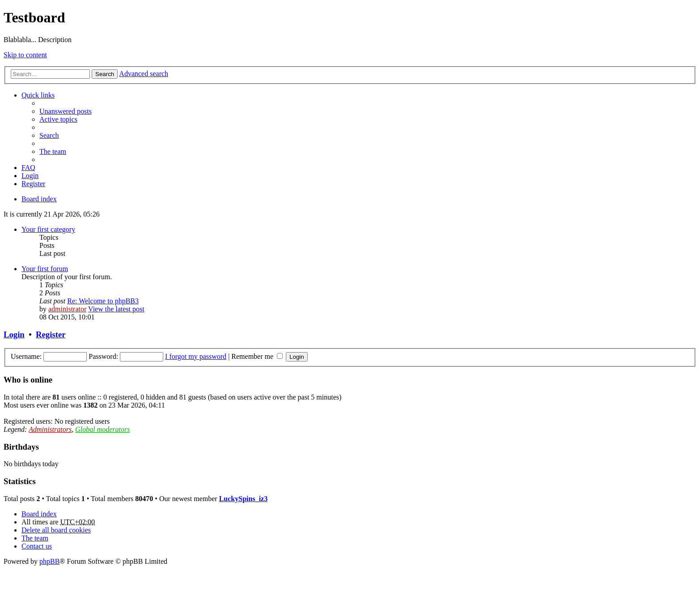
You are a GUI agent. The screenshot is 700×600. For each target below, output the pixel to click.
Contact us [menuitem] (37, 546)
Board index (39, 514)
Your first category (48, 229)
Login (14, 334)
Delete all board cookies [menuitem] (56, 530)
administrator (67, 309)
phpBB (49, 561)
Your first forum (45, 269)
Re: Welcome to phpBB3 (103, 301)
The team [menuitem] (53, 151)
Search (105, 74)
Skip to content (25, 55)
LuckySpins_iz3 (243, 499)
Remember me (257, 356)
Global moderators (102, 429)
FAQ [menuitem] (28, 168)
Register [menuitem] (33, 184)
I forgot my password (196, 356)
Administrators (50, 429)
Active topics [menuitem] (58, 119)
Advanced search (144, 74)
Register (51, 334)
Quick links (38, 95)
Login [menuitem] (30, 176)
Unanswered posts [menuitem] (66, 111)
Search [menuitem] (49, 135)
